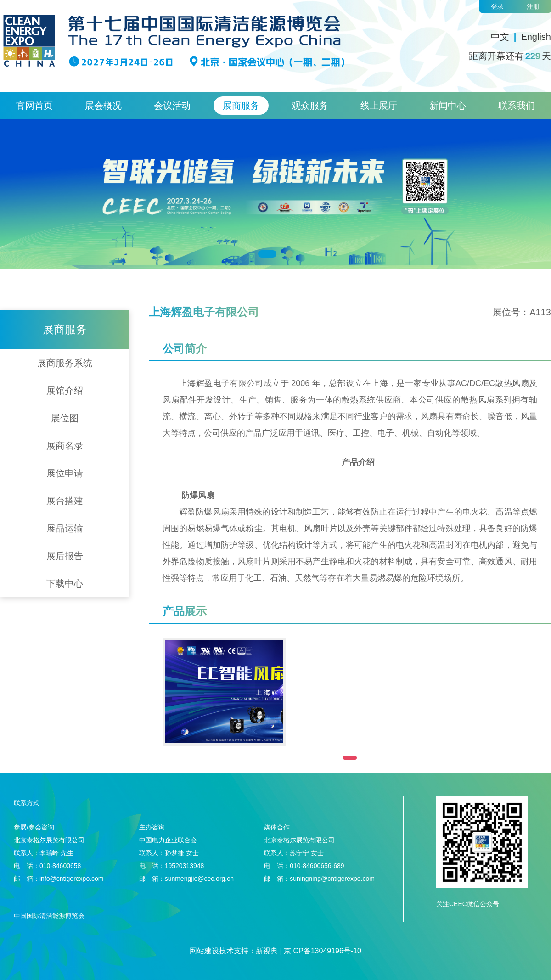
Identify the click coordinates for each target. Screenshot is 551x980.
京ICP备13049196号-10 (323, 951)
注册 (533, 6)
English (536, 37)
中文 (500, 37)
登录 (497, 6)
